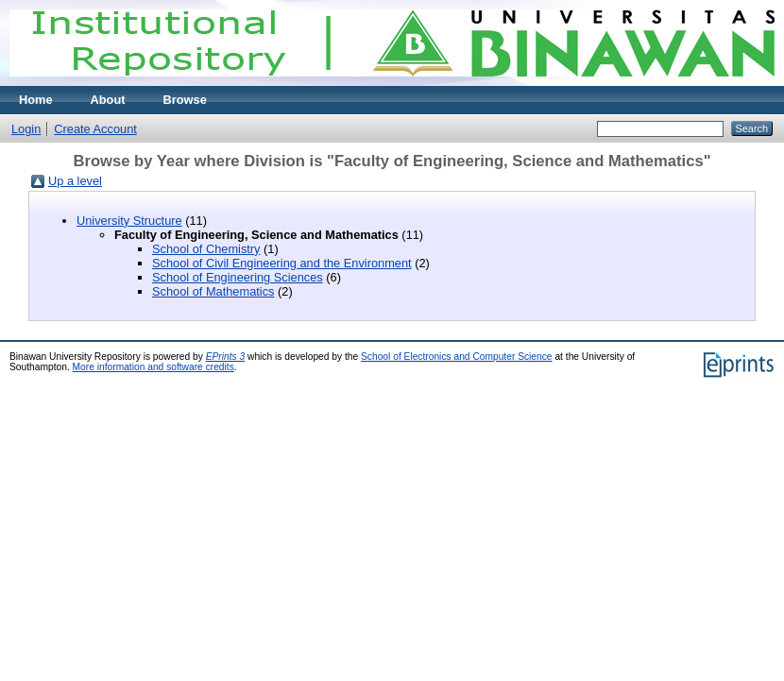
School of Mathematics (213, 291)
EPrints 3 (226, 357)
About (108, 100)
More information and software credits (153, 367)
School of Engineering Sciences (238, 277)
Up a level (75, 181)
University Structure (129, 221)
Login (26, 129)
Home (36, 100)
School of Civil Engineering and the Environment (282, 263)
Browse (185, 100)
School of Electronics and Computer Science (457, 357)
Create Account (95, 129)
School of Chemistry (206, 249)
